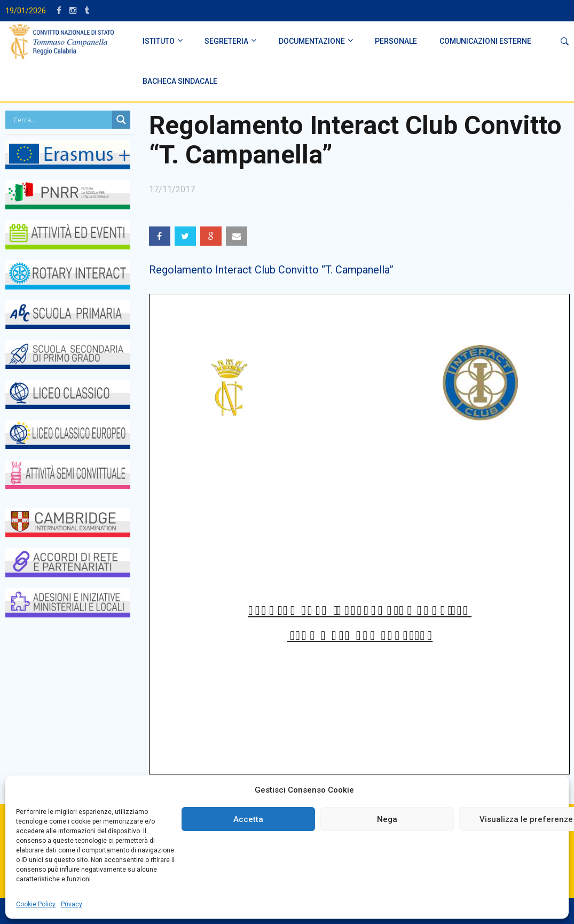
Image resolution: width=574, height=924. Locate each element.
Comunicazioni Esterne (485, 41)
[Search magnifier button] (121, 120)
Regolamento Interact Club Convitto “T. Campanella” (271, 270)
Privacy (72, 904)
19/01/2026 (26, 11)
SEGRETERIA (226, 41)
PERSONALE (396, 41)
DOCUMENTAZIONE (312, 41)
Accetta (248, 819)
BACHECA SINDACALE (180, 81)
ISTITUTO (159, 41)
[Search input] (61, 120)
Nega (387, 819)
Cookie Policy (36, 904)
